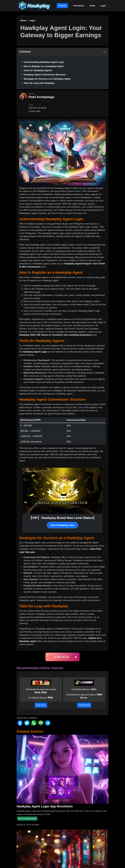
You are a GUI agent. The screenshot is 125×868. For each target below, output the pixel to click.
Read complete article (27, 819)
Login (103, 6)
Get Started (84, 705)
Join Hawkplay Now (63, 525)
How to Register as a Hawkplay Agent (44, 66)
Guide (92, 6)
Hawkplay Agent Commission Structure (45, 75)
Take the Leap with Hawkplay (39, 83)
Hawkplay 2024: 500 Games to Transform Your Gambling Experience (56, 335)
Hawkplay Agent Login (35, 352)
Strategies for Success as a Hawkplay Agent (47, 79)
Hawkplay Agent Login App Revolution (45, 806)
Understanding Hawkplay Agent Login (44, 62)
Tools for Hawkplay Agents (38, 70)
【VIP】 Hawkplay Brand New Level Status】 (62, 518)
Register (62, 6)
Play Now (41, 705)
